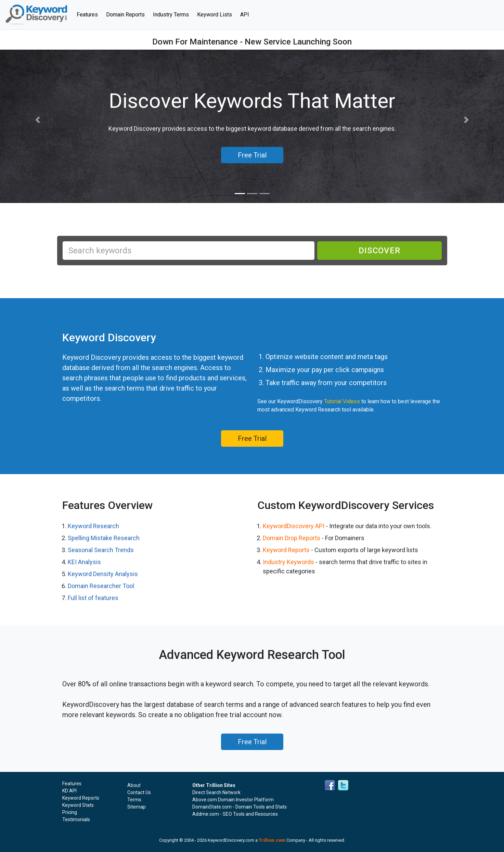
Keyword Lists (215, 15)
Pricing (70, 812)
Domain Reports (125, 15)
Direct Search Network (216, 792)
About (134, 785)
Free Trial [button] (252, 155)
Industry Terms (171, 15)
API (245, 15)
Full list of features (93, 598)
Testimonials (76, 819)
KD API (69, 791)
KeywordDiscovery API (294, 526)
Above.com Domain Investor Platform (233, 800)
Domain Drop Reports (292, 538)
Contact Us (139, 792)
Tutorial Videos (342, 401)
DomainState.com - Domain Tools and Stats (240, 807)
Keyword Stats (78, 805)
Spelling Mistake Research (104, 538)
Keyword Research (93, 526)
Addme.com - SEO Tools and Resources (235, 814)
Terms (134, 800)
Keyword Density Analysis (103, 574)
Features (89, 14)
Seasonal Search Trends (101, 550)
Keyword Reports (286, 550)
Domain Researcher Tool (101, 586)
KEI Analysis (84, 562)
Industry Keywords (288, 562)
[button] (38, 120)
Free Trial (252, 438)
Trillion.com (272, 840)
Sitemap (137, 807)
